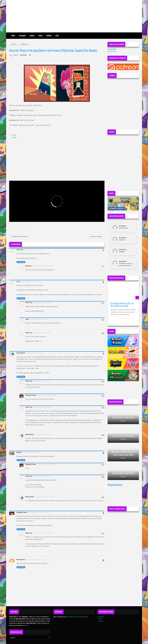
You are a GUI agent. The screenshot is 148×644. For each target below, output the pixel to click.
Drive (14, 135)
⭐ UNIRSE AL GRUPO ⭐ (116, 209)
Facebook (101, 617)
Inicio (13, 36)
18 (30, 55)
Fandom (49, 36)
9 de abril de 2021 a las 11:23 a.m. (34, 250)
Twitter (100, 619)
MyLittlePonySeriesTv (74, 617)
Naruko (19, 452)
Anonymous (123, 226)
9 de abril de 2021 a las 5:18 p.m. (42, 381)
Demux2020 (21, 353)
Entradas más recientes (19, 236)
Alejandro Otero (31, 395)
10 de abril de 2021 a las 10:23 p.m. (47, 395)
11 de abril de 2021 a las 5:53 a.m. (42, 407)
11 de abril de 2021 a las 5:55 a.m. (42, 476)
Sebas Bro (85, 617)
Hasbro (26, 625)
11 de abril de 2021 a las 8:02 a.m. (44, 497)
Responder (21, 262)
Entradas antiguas (96, 236)
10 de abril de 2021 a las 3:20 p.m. (42, 333)
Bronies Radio (112, 51)
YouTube (100, 621)
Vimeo (14, 138)
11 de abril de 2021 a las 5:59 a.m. (42, 533)
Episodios (22, 36)
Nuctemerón (21, 560)
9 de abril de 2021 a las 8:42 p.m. (39, 319)
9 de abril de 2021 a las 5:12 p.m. (35, 353)
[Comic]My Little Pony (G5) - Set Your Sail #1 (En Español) (122, 305)
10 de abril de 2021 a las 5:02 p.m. (32, 452)
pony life (14, 44)
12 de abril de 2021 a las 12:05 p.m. (42, 266)
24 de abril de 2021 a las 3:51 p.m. (36, 560)
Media (40, 36)
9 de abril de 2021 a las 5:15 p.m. (42, 303)
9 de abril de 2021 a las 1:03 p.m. (30, 282)
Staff (57, 36)
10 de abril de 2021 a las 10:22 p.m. (47, 464)
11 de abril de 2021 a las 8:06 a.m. (44, 435)
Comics (32, 36)
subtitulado (24, 44)
